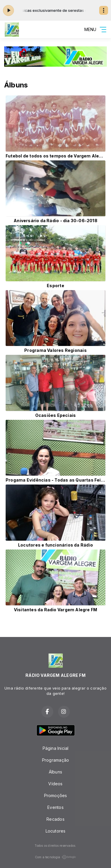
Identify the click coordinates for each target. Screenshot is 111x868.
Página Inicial (56, 748)
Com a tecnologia (55, 857)
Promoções (56, 795)
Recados (55, 819)
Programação (55, 760)
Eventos (55, 807)
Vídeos (55, 784)
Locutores (56, 831)
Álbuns (55, 772)
